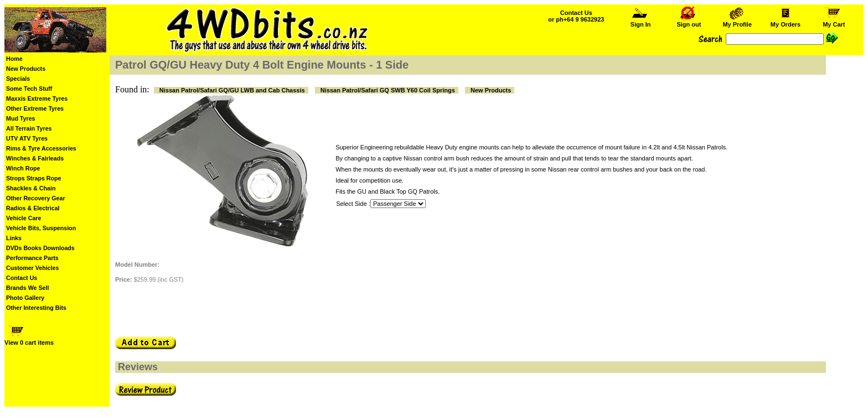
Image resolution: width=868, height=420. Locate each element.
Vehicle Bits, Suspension (41, 228)
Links (14, 238)
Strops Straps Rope (33, 178)
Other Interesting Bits (36, 308)
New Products (26, 69)
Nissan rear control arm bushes (590, 169)
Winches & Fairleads (35, 158)
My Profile (737, 22)
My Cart (834, 22)
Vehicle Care (24, 218)
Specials (18, 79)
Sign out (689, 22)
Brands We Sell (27, 288)
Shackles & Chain (31, 188)
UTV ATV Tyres (27, 138)
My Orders (786, 22)
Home (14, 59)
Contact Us (22, 278)
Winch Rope (23, 168)
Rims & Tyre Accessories (41, 148)
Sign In (640, 22)
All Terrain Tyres (29, 128)
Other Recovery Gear (36, 198)
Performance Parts (32, 258)
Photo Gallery (25, 298)
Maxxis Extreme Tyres (37, 98)
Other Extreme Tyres (35, 108)
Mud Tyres (21, 118)
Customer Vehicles (32, 268)
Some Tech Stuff (29, 89)
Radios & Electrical (33, 208)
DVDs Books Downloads (40, 248)
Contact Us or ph (576, 16)
